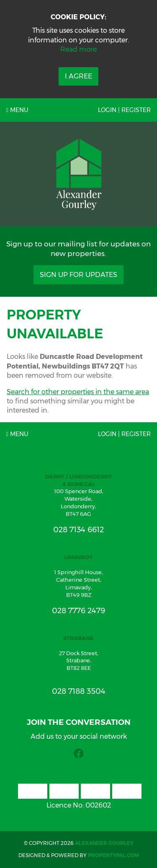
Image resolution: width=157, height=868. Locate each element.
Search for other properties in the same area (78, 392)
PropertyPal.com (113, 855)
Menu (17, 110)
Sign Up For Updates (78, 275)
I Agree (78, 76)
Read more (78, 49)
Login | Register (124, 110)
